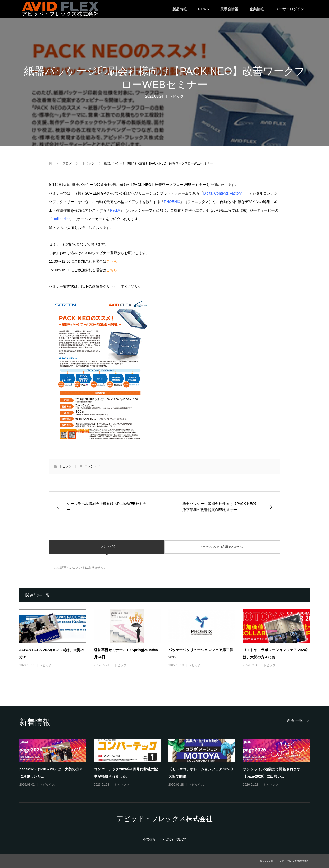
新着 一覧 (295, 720)
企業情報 (257, 9)
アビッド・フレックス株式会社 (165, 819)
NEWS (204, 9)
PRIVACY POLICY (173, 840)
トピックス (47, 785)
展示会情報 (229, 9)
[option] (168, 763)
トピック (177, 96)
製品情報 (180, 9)
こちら (112, 261)
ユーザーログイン (290, 9)
